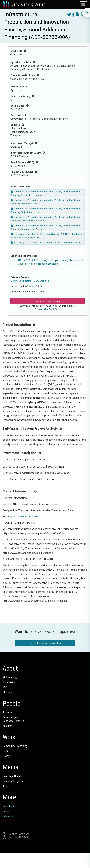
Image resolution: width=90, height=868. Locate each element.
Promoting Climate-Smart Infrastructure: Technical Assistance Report (46, 243)
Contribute (8, 806)
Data (5, 751)
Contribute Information (48, 301)
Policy (6, 756)
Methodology (10, 677)
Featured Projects (13, 781)
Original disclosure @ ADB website (30, 281)
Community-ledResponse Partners (13, 719)
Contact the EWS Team (47, 309)
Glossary (7, 692)
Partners (7, 712)
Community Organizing (15, 746)
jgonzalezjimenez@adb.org (25, 516)
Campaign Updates (13, 776)
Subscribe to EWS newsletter (45, 643)
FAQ (5, 687)
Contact (7, 811)
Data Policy (9, 682)
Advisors (7, 726)
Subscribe (8, 816)
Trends (6, 786)
